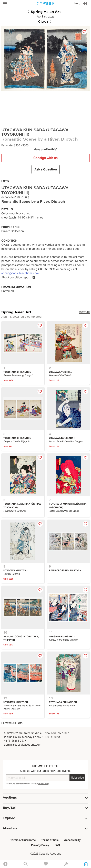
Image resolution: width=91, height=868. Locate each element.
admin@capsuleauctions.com (20, 273)
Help (77, 3)
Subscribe (78, 778)
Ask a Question (46, 169)
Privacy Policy (43, 784)
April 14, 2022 (45, 16)
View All (84, 312)
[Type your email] (38, 778)
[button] (5, 4)
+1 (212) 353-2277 (15, 741)
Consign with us (45, 158)
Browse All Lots (12, 723)
